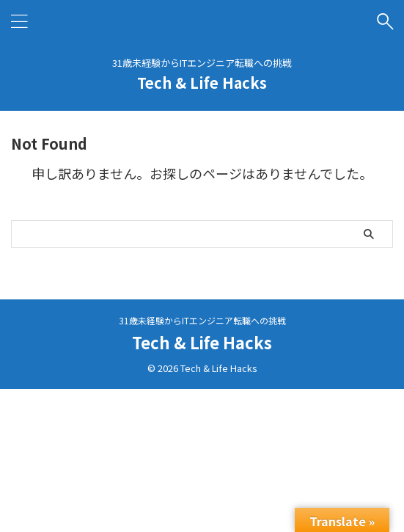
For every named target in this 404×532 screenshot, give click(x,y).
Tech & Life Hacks (202, 83)
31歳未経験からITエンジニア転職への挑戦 (202, 320)
